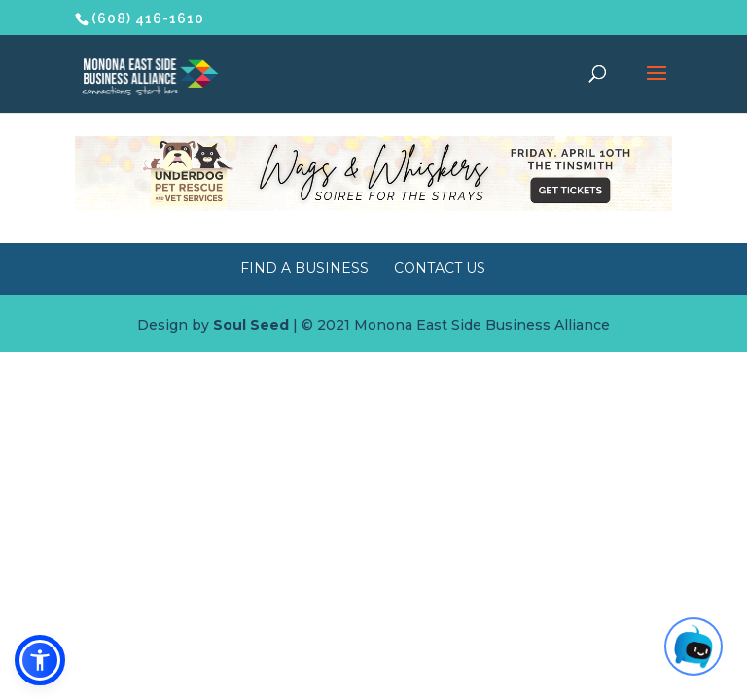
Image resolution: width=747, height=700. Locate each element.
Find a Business (304, 268)
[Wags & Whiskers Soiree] (373, 206)
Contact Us (440, 268)
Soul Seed (251, 325)
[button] (40, 660)
